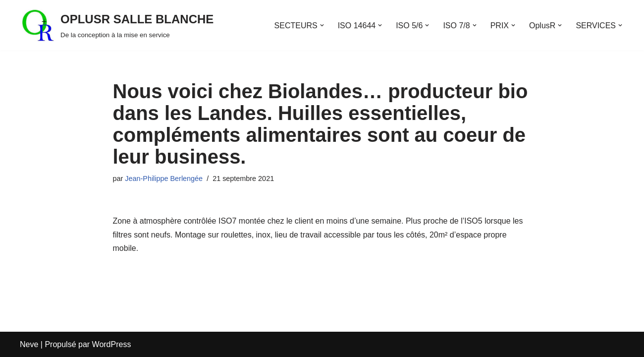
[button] (322, 25)
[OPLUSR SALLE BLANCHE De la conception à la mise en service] (117, 25)
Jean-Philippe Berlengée (164, 178)
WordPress (112, 344)
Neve (29, 344)
